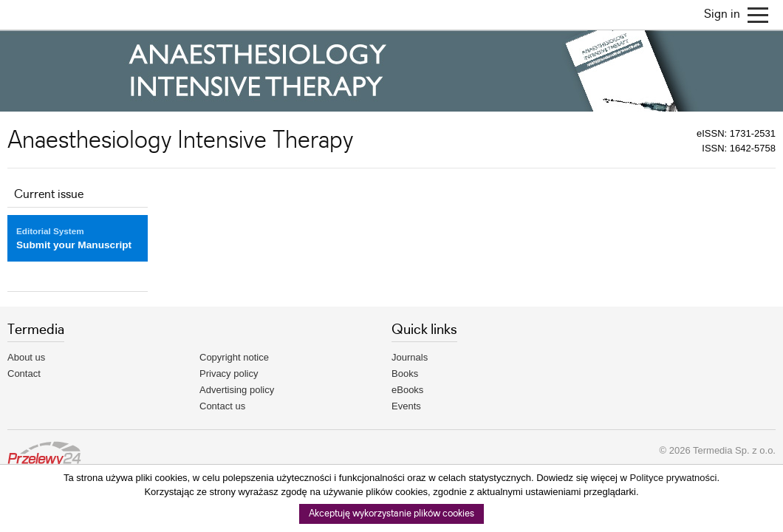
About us (26, 357)
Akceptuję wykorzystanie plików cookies (391, 514)
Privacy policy (229, 374)
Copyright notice (234, 357)
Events (406, 406)
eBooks (407, 390)
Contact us (222, 406)
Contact (24, 374)
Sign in (722, 14)
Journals (410, 357)
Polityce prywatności (674, 478)
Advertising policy (237, 390)
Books (405, 374)
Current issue (49, 195)
